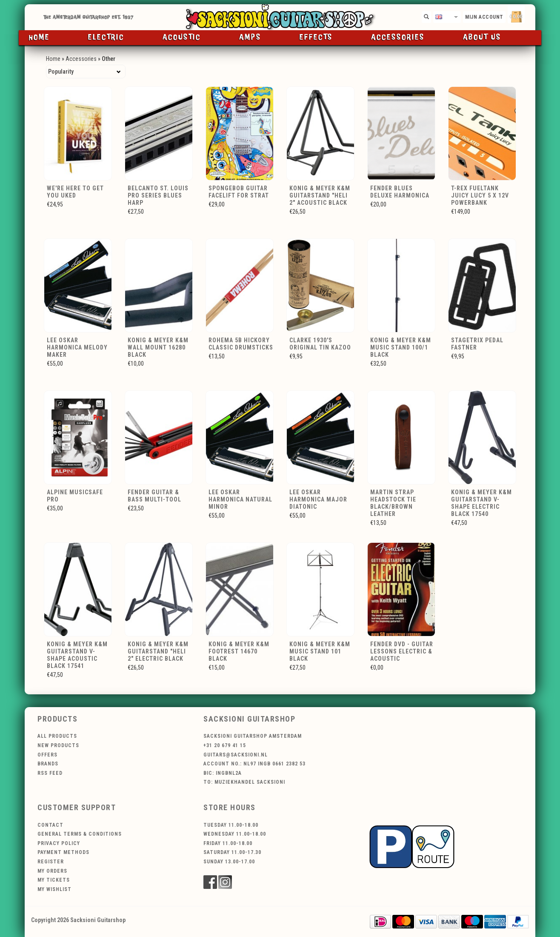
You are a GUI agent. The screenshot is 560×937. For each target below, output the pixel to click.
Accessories (398, 37)
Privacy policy (59, 843)
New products (58, 745)
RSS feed (50, 773)
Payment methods (63, 852)
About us (482, 37)
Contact (50, 825)
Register (51, 862)
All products (57, 736)
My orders (52, 871)
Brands (48, 764)
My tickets (54, 880)
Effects (316, 37)
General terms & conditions (80, 834)
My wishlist (54, 889)
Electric (106, 37)
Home (39, 37)
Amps (250, 37)
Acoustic (182, 37)
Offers (47, 755)
